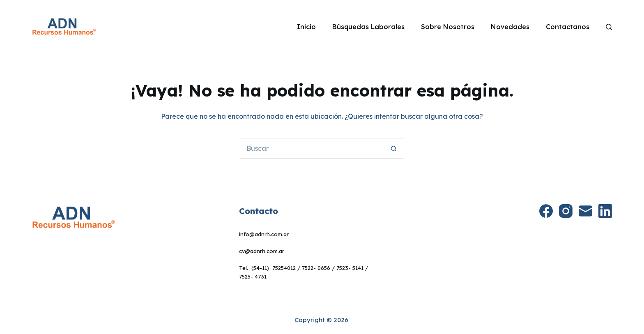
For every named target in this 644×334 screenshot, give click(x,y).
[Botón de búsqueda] (394, 148)
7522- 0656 (316, 268)
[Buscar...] (312, 148)
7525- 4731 (253, 276)
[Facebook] (546, 211)
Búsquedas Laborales (368, 27)
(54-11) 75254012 (274, 268)
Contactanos (568, 27)
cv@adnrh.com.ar (262, 251)
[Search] (609, 27)
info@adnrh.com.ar (264, 234)
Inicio (306, 27)
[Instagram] (566, 211)
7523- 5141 (350, 268)
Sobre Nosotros (448, 27)
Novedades (510, 27)
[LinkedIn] (605, 211)
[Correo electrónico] (585, 211)
